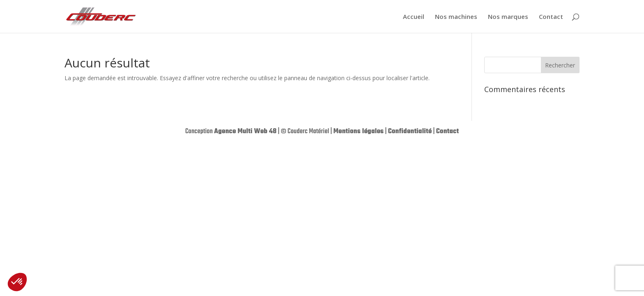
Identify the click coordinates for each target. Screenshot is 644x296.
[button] (17, 282)
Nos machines (456, 17)
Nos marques (508, 17)
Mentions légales (359, 132)
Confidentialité (410, 132)
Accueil (414, 17)
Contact (551, 17)
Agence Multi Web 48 (245, 132)
